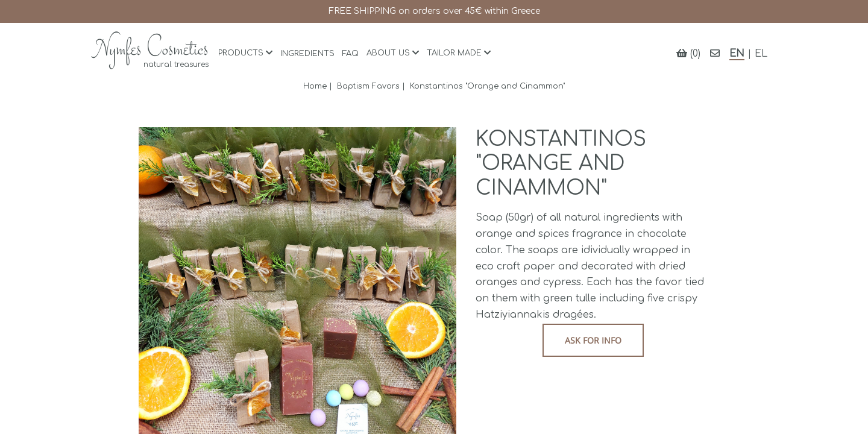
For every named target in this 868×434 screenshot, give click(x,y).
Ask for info (593, 340)
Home (315, 86)
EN (737, 54)
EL (761, 54)
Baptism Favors (368, 86)
